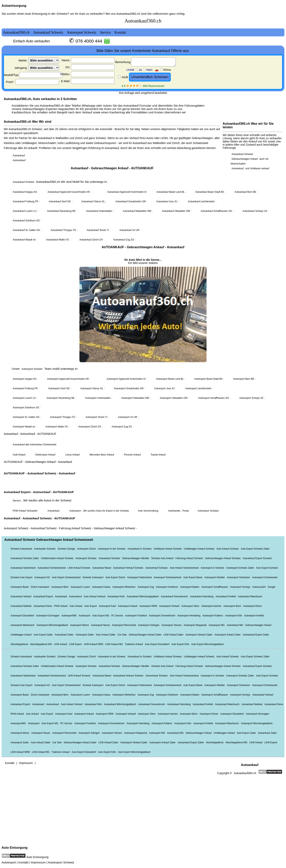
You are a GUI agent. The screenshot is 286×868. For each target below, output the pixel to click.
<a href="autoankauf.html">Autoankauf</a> (143, 429)
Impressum (38, 862)
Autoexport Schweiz (61, 862)
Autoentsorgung (14, 6)
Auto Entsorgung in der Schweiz (46, 14)
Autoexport (9, 862)
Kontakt (24, 862)
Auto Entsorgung (15, 848)
